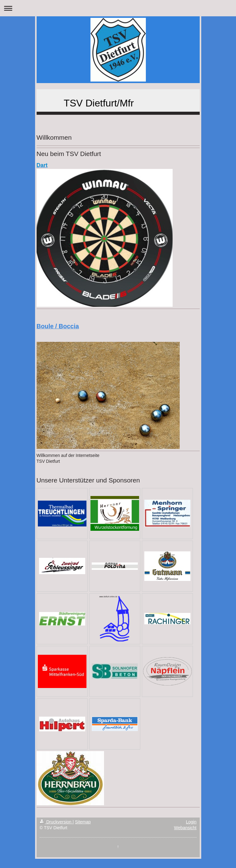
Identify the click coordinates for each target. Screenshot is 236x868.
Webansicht (185, 828)
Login (191, 822)
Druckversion (56, 822)
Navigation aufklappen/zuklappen (118, 8)
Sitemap (83, 822)
